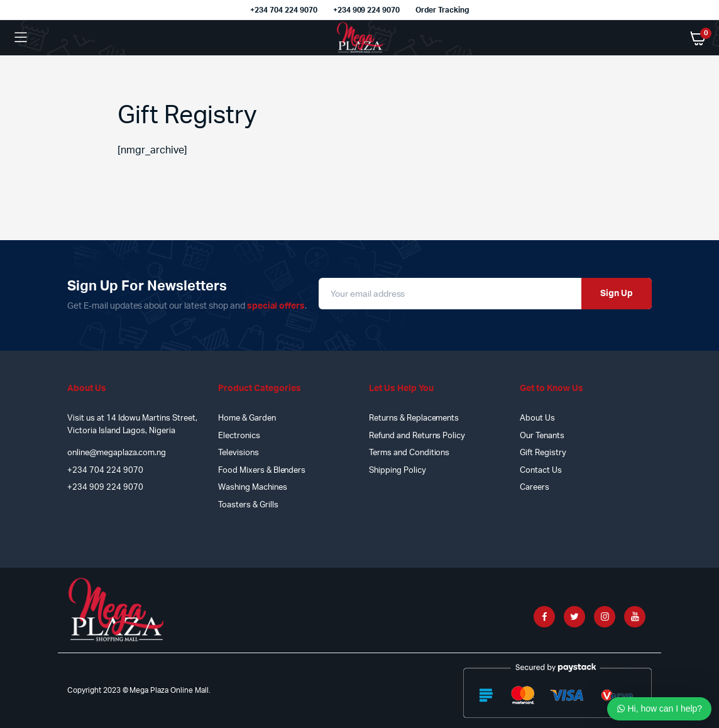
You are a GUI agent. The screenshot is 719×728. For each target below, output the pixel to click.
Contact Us (541, 471)
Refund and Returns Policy (417, 436)
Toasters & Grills (248, 505)
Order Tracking (442, 10)
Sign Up (617, 294)
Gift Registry (543, 453)
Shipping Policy (398, 471)
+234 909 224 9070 (367, 10)
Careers (535, 488)
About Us (537, 418)
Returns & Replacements (414, 418)
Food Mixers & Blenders (262, 471)
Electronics (239, 436)
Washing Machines (253, 488)
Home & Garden (247, 418)
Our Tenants (542, 436)
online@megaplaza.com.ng (117, 453)
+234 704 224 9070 (284, 10)
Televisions (239, 453)
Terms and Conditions (409, 453)
